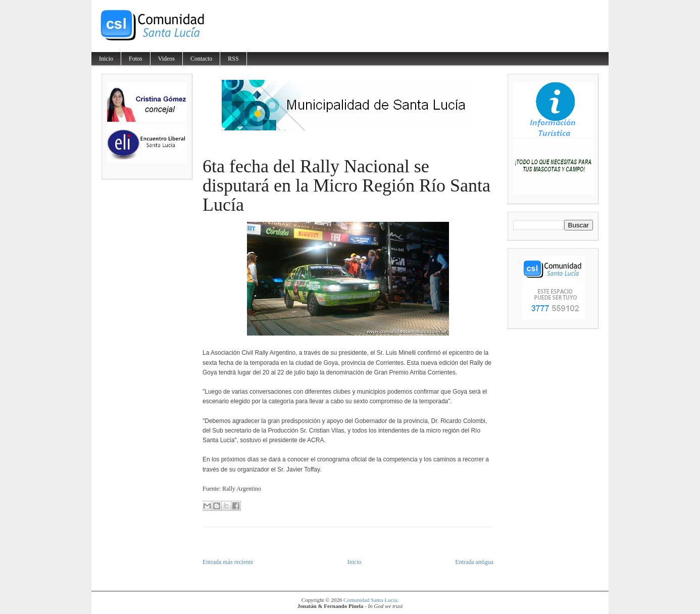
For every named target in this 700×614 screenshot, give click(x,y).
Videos (166, 59)
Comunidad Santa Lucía (370, 600)
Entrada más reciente (228, 562)
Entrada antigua (474, 562)
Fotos (136, 59)
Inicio (106, 59)
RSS (233, 59)
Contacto (201, 59)
